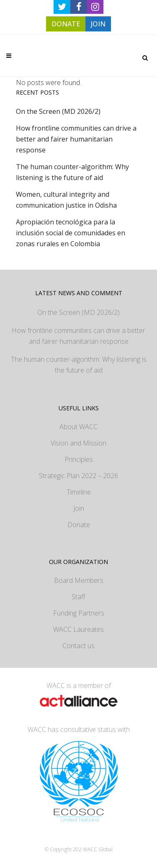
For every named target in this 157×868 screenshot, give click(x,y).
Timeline (79, 492)
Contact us (78, 646)
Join (79, 508)
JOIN (98, 24)
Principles (79, 459)
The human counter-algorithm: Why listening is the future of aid (79, 365)
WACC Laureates (78, 629)
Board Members (79, 580)
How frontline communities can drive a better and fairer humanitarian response (76, 139)
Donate (79, 525)
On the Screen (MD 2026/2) (58, 111)
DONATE (66, 24)
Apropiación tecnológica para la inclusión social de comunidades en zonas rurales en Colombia (71, 233)
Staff (78, 597)
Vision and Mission (78, 443)
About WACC (78, 427)
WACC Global (98, 849)
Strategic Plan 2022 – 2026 (78, 476)
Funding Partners (79, 613)
